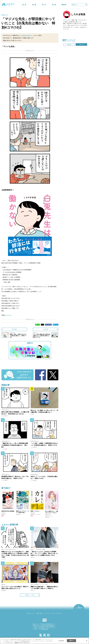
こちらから (8, 315)
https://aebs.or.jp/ (44, 629)
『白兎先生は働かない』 (27, 35)
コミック (81, 44)
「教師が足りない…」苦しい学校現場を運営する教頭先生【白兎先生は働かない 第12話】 (15, 445)
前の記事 (14, 329)
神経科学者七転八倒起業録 (8, 511)
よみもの (69, 45)
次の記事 (46, 329)
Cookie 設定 (61, 641)
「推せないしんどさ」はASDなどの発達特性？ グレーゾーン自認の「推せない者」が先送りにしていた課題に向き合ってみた (44, 553)
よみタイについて (31, 613)
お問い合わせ (40, 613)
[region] (44, 641)
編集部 (64, 5)
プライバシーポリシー (57, 613)
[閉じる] (87, 641)
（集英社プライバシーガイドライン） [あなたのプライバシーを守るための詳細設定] (22, 643)
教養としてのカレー (35, 511)
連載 (34, 5)
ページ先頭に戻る (79, 610)
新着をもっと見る (30, 595)
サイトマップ (47, 613)
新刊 (44, 5)
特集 (54, 5)
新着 (24, 5)
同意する (71, 641)
